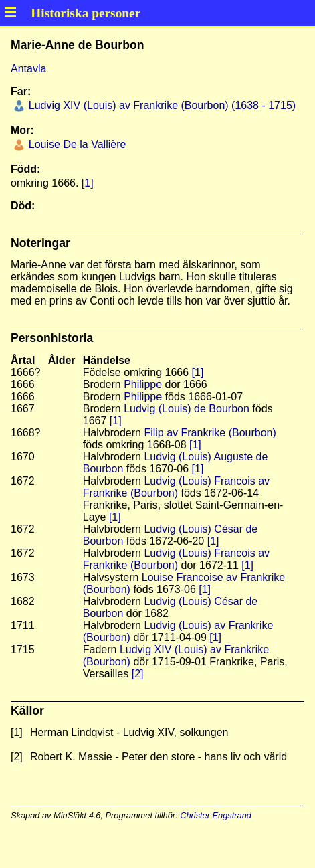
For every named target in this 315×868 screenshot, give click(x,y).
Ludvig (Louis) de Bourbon (187, 409)
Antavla (28, 69)
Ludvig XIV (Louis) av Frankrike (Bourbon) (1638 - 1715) (161, 105)
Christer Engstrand (216, 815)
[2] (138, 674)
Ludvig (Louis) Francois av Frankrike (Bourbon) (176, 487)
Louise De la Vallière (76, 144)
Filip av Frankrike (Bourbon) (210, 433)
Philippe (143, 384)
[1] (88, 183)
